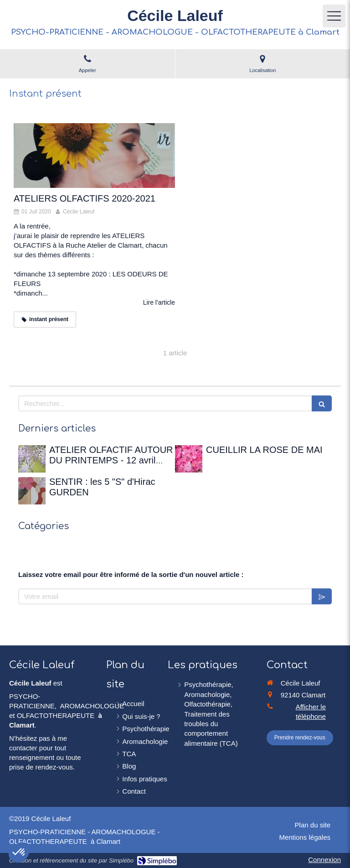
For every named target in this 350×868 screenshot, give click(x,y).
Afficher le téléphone (311, 712)
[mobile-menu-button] (334, 16)
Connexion (324, 860)
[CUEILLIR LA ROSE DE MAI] (189, 459)
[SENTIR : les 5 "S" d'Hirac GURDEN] (32, 491)
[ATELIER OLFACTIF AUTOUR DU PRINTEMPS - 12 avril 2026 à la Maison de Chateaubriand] (32, 459)
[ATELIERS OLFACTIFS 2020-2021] (94, 156)
